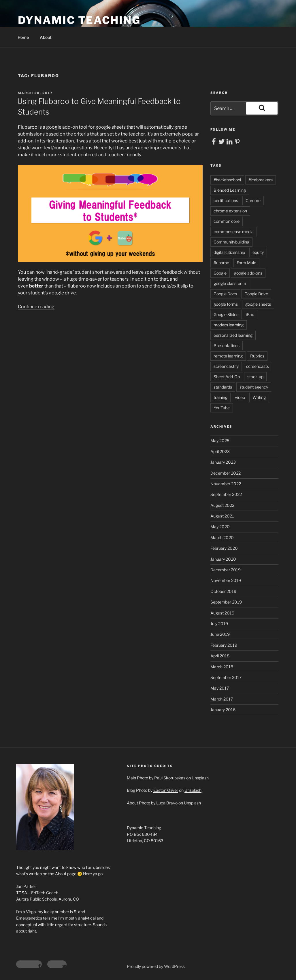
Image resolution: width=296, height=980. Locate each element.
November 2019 (226, 580)
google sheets (258, 304)
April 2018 (220, 656)
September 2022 (226, 494)
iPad (250, 314)
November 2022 (226, 484)
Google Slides (226, 314)
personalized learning (233, 335)
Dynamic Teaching (79, 20)
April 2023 (220, 451)
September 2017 (226, 677)
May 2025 (220, 440)
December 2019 (226, 570)
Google (220, 273)
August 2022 (222, 505)
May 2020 (220, 527)
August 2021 (222, 516)
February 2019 (224, 645)
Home (23, 37)
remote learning (228, 356)
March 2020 (222, 537)
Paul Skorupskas (170, 778)
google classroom (230, 283)
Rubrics (257, 356)
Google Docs (225, 294)
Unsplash (200, 778)
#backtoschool (227, 180)
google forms (226, 304)
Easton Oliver (166, 790)
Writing (259, 397)
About (46, 37)
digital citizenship (229, 252)
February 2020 (224, 548)
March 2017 (222, 699)
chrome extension (230, 211)
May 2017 (220, 688)
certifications (226, 200)
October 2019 (223, 591)
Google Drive (256, 294)
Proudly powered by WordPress (156, 966)
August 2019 (222, 613)
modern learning (229, 325)
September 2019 (226, 602)
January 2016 (223, 710)
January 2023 (223, 462)
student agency (254, 387)
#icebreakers (261, 180)
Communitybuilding (231, 242)
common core (227, 221)
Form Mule (246, 263)
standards (223, 387)
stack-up (255, 377)
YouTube (222, 408)
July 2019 (219, 624)
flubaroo (221, 263)
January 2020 (223, 559)
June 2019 (220, 634)
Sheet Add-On (227, 377)
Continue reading (36, 307)
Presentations (227, 346)
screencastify (226, 366)
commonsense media (234, 232)
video (240, 397)
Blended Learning (230, 190)
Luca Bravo (167, 803)
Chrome (253, 200)
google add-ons (248, 273)
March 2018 (222, 667)
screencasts (258, 366)
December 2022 (226, 473)
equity (258, 252)
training (220, 397)
